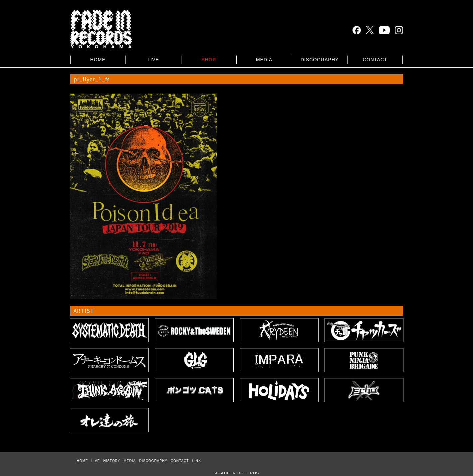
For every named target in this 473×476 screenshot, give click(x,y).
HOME (98, 60)
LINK (196, 461)
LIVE (153, 60)
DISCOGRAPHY (320, 60)
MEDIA (264, 60)
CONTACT (375, 60)
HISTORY (112, 461)
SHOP (209, 60)
